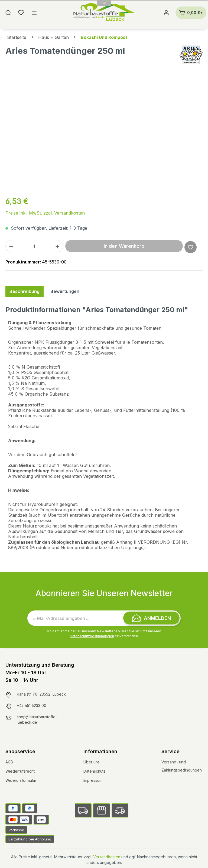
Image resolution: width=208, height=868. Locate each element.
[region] (104, 133)
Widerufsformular (21, 780)
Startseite (17, 37)
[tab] (25, 291)
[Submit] (151, 618)
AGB (9, 762)
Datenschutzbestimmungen (92, 636)
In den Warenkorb (124, 246)
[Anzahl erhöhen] (58, 246)
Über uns (92, 762)
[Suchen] (8, 13)
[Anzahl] (34, 246)
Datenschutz (95, 771)
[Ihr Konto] (166, 13)
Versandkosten (107, 857)
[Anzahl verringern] (11, 246)
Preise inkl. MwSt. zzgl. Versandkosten (45, 213)
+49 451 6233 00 (32, 705)
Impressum (93, 780)
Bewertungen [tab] (65, 291)
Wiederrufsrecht (20, 771)
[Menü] (34, 13)
